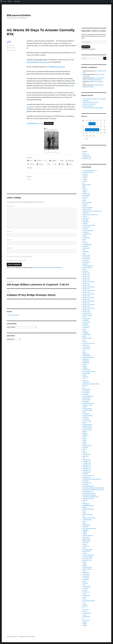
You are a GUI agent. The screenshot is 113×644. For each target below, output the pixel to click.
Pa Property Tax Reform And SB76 (92, 479)
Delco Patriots (86, 257)
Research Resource (88, 536)
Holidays (85, 368)
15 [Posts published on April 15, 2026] (90, 130)
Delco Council (86, 255)
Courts (84, 239)
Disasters (85, 264)
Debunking (86, 252)
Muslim (85, 444)
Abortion (85, 174)
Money (85, 437)
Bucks (84, 201)
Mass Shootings (87, 430)
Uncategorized (87, 613)
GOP (84, 340)
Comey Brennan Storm (89, 225)
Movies (85, 440)
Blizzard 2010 (86, 194)
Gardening (86, 333)
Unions (85, 615)
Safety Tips (86, 543)
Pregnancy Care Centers (89, 518)
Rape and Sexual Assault (89, 529)
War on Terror (87, 620)
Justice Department (88, 396)
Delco (84, 253)
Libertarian (86, 417)
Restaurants (86, 537)
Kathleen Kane (87, 398)
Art (84, 183)
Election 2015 (86, 278)
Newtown (85, 447)
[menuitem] (1, 1)
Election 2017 (86, 283)
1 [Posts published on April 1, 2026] (90, 124)
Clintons (85, 224)
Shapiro (13, 50)
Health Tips (86, 361)
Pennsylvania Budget (88, 486)
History (85, 366)
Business (85, 204)
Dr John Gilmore (87, 268)
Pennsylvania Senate (88, 499)
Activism (85, 179)
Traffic (85, 594)
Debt (84, 250)
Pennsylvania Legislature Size (91, 497)
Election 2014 (86, 276)
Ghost (84, 336)
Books (84, 199)
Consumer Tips (87, 234)
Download (49, 123)
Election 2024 (86, 306)
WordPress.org (87, 159)
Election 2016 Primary (89, 282)
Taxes (84, 581)
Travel (84, 597)
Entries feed (86, 155)
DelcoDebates (86, 259)
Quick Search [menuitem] (17, 1)
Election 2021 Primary (89, 298)
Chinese (85, 216)
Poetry (84, 511)
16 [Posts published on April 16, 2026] (94, 130)
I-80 (84, 379)
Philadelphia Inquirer (88, 506)
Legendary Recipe (87, 410)
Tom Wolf (85, 588)
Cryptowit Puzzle (87, 245)
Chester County (87, 209)
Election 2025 (86, 310)
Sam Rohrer (86, 546)
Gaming (85, 331)
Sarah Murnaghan (88, 550)
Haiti (84, 352)
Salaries (85, 544)
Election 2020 (86, 292)
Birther (85, 192)
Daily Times (86, 246)
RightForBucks (87, 541)
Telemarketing (87, 587)
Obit (84, 451)
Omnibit (85, 453)
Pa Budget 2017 (87, 472)
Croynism (85, 243)
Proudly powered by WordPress (27, 637)
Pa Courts (85, 474)
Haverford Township (88, 358)
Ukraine (85, 611)
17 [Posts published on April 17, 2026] (97, 130)
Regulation (86, 530)
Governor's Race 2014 (89, 343)
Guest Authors (87, 347)
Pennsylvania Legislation (89, 495)
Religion (85, 532)
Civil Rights (86, 222)
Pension (85, 500)
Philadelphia (86, 504)
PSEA (84, 521)
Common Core (87, 227)
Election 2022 (86, 299)
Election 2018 (86, 285)
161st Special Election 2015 (90, 171)
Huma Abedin (86, 373)
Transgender (86, 596)
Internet (85, 386)
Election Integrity (87, 315)
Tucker (85, 604)
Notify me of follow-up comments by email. (21, 257)
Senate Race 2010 (87, 558)
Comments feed (87, 157)
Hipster (85, 365)
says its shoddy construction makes (39, 62)
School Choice (87, 551)
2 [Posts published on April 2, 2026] (94, 124)
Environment (86, 319)
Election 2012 (86, 273)
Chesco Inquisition (88, 208)
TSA (84, 603)
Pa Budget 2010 (87, 460)
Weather (85, 622)
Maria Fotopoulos (87, 425)
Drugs (84, 269)
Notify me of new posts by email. (18, 260)
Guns (84, 350)
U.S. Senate (86, 610)
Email (9, 240)
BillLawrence (10, 45)
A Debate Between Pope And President (93, 108)
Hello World (86, 363)
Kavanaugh (86, 402)
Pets (84, 502)
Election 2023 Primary (89, 305)
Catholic (85, 206)
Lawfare (85, 407)
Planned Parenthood (88, 509)
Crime (84, 241)
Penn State (86, 484)
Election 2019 (86, 289)
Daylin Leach (86, 248)
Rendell (85, 534)
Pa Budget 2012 (87, 463)
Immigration (86, 382)
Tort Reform (86, 592)
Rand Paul (85, 527)
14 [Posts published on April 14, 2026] (87, 130)
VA (83, 618)
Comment (11, 206)
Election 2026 (86, 312)
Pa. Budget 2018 (87, 483)
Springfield (86, 573)
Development (86, 262)
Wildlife (85, 625)
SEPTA (84, 562)
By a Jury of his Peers (88, 106)
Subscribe (86, 47)
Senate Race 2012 (87, 560)
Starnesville (86, 576)
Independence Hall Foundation (91, 384)
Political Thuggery (88, 514)
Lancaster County (87, 405)
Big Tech (85, 190)
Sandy (84, 548)
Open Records (86, 454)
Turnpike (85, 606)
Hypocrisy (85, 377)
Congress (85, 229)
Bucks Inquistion (87, 202)
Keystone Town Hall (88, 403)
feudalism (85, 324)
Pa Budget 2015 (87, 469)
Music (84, 442)
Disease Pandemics (88, 266)
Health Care (86, 359)
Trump (85, 599)
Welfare (85, 624)
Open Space (86, 456)
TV (83, 608)
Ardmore (85, 181)
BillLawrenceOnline (19, 15)
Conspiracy (86, 232)
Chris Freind (86, 218)
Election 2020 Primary (89, 294)
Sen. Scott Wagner (88, 557)
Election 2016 (86, 280)
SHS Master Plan (87, 567)
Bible (84, 187)
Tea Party (85, 583)
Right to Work (86, 539)
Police (84, 513)
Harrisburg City (87, 356)
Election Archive (87, 313)
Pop (84, 516)
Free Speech (86, 328)
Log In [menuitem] (5, 1)
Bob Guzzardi (86, 195)
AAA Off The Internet (88, 172)
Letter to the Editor (88, 416)
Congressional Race (88, 231)
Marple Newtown (87, 426)
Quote (84, 523)
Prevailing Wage (87, 520)
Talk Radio (86, 580)
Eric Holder (86, 320)
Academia (85, 176)
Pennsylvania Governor (89, 493)
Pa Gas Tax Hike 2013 (88, 476)
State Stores (86, 578)
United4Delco (86, 617)
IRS (84, 387)
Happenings (86, 354)
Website (10, 248)
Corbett (85, 236)
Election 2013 (86, 275)
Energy (85, 317)
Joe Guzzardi (86, 391)
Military (85, 433)
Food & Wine (86, 326)
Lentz (84, 412)
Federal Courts (87, 322)
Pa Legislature (86, 477)
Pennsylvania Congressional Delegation (93, 488)
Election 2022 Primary (89, 301)
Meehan (85, 432)
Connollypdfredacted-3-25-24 (35, 123)
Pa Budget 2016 (87, 470)
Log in (84, 153)
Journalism (86, 395)
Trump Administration (89, 601)
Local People (86, 419)
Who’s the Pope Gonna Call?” (91, 102)
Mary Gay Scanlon (88, 428)
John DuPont (86, 393)
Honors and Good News (89, 372)
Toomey (85, 590)
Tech (84, 585)
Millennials (86, 435)
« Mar (86, 139)
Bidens (85, 188)
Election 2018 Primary (89, 287)
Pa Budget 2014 (87, 467)
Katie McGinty (87, 400)
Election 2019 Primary (89, 291)
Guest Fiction (86, 349)
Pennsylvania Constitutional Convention (93, 490)
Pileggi (85, 507)
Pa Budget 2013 (87, 465)
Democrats (86, 261)
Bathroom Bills (87, 185)
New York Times (87, 446)
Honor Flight (86, 370)
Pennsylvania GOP (88, 492)
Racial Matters (87, 525)
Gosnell (85, 342)
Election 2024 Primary (89, 308)
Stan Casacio (86, 574)
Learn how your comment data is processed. (47, 267)
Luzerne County (87, 421)
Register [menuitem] (10, 1)
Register (85, 151)
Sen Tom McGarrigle (88, 555)
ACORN (85, 178)
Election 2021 (86, 296)
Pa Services (86, 481)
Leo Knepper (86, 414)
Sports (84, 571)
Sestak (84, 564)
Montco (9, 50)
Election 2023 (86, 303)
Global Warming (87, 338)
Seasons (85, 553)
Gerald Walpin (87, 335)
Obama (85, 449)
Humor (85, 375)
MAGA (84, 423)
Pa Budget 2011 (87, 462)
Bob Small (85, 197)
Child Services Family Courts (90, 215)
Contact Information (14, 315)
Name (9, 232)
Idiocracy (85, 380)
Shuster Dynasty (87, 569)
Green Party (86, 345)
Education (85, 271)
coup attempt (86, 238)
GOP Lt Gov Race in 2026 (89, 104)
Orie (84, 458)
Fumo (84, 329)
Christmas (86, 220)
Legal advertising (87, 409)
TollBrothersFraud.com (57, 67)
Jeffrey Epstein (87, 389)
